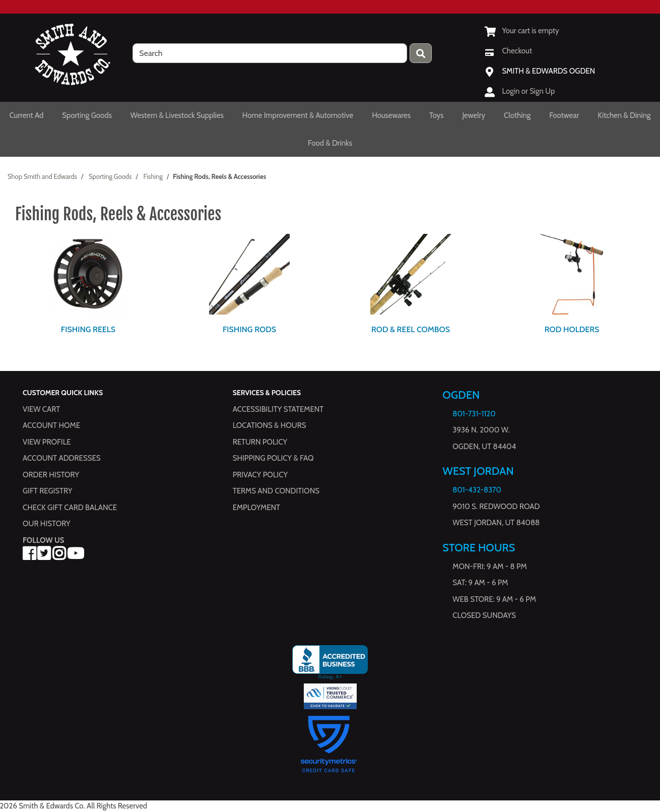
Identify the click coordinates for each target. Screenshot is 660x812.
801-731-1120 (474, 414)
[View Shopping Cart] (522, 31)
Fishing (153, 176)
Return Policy (260, 442)
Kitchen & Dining (624, 115)
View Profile (47, 442)
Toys (437, 115)
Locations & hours (270, 426)
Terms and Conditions (276, 491)
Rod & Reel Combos (411, 329)
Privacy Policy (260, 475)
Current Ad (26, 115)
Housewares (391, 115)
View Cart (41, 409)
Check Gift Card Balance (70, 508)
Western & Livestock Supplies (177, 115)
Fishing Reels (88, 329)
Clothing (517, 115)
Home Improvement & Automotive (298, 115)
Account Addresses (61, 459)
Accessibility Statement (278, 409)
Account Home (51, 426)
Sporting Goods (87, 115)
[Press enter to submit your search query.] (421, 53)
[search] (270, 53)
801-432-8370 (477, 490)
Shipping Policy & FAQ (273, 459)
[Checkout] (508, 51)
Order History (51, 475)
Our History (47, 524)
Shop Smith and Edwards (42, 176)
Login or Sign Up (529, 91)
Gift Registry (47, 491)
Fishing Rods (249, 329)
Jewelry (474, 115)
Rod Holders (572, 329)
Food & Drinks (330, 143)
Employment (256, 508)
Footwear (564, 115)
